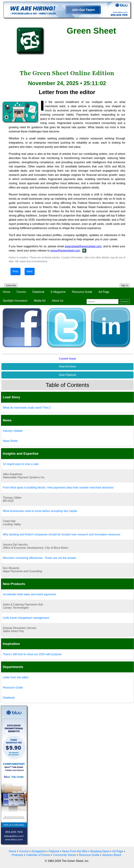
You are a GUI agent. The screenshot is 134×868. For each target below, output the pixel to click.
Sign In (125, 285)
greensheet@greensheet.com (83, 246)
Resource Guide (82, 292)
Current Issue (67, 359)
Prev (15, 271)
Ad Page (104, 292)
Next (30, 271)
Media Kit (40, 301)
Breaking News (100, 851)
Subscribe (11, 285)
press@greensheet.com (65, 251)
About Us (58, 301)
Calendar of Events (38, 855)
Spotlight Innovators (15, 301)
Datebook (38, 292)
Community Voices (64, 855)
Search (125, 302)
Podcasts (17, 855)
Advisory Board (112, 855)
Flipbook (54, 851)
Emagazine (39, 851)
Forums (21, 292)
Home (7, 292)
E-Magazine (58, 292)
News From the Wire (75, 851)
